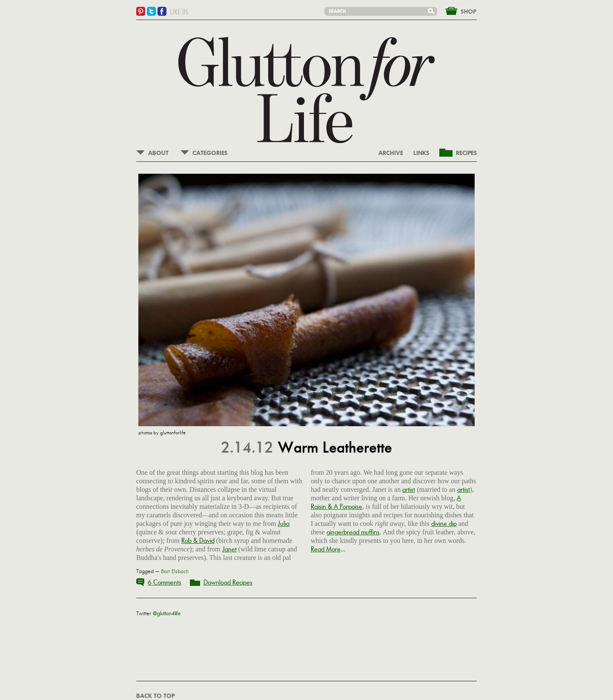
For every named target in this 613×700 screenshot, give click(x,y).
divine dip (444, 524)
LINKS (421, 153)
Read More (326, 549)
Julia (284, 524)
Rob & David (198, 541)
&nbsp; (456, 10)
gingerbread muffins (353, 532)
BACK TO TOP (155, 696)
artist (409, 489)
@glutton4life (167, 614)
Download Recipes (228, 582)
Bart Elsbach (175, 571)
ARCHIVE (391, 153)
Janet (229, 549)
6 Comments (165, 582)
